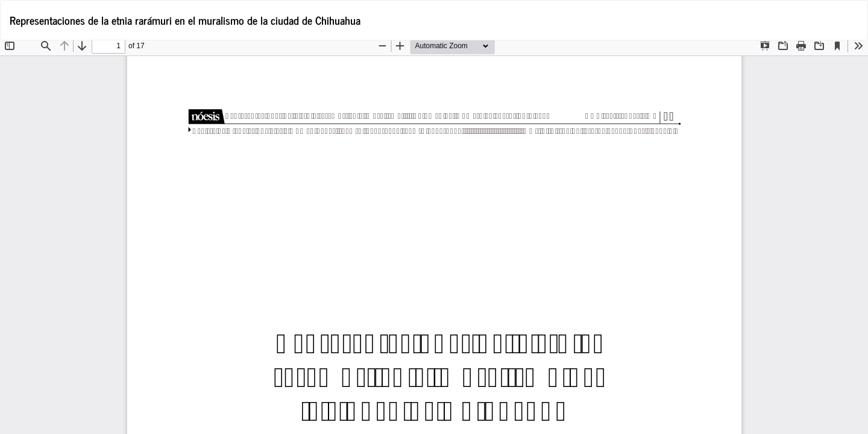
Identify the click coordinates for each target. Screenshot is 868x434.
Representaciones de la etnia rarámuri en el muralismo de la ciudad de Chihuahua (185, 20)
